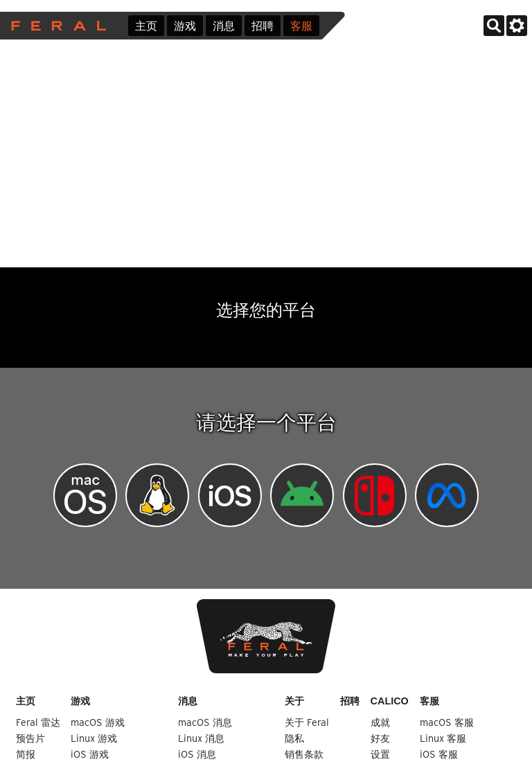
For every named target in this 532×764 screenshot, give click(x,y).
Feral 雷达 (38, 722)
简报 (26, 754)
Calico (390, 701)
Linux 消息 (201, 738)
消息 (224, 26)
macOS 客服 (447, 722)
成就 (380, 722)
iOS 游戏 (90, 754)
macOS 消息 (205, 722)
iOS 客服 (439, 754)
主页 (146, 26)
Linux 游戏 (94, 738)
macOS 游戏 (98, 722)
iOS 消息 (197, 754)
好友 (380, 738)
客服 (301, 26)
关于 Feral (307, 722)
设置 (380, 754)
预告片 (30, 738)
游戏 (185, 26)
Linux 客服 (443, 738)
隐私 (294, 738)
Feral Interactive (55, 26)
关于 (294, 701)
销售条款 (304, 754)
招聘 (263, 26)
